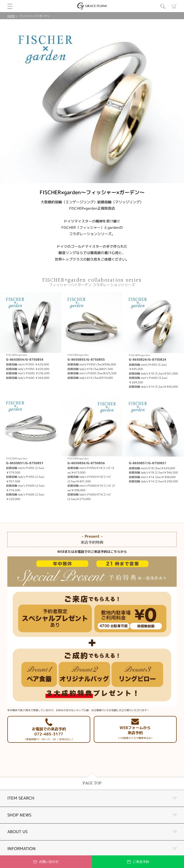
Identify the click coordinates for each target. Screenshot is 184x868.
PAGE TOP (92, 783)
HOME (11, 16)
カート (174, 6)
